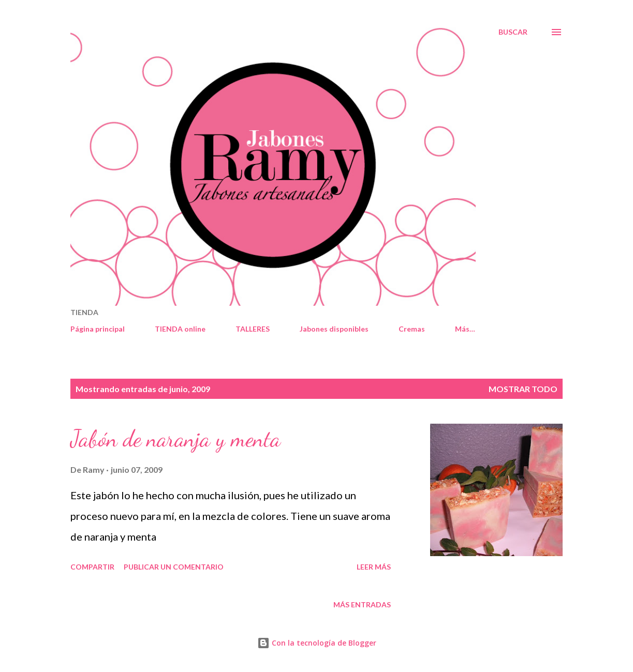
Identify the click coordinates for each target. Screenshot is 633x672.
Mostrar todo (523, 389)
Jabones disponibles (334, 329)
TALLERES (253, 329)
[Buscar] (513, 32)
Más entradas (362, 604)
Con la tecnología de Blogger (317, 643)
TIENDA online (180, 329)
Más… (465, 329)
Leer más (374, 567)
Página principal (98, 329)
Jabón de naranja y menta (175, 439)
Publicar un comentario (174, 567)
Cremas (412, 329)
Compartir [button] (92, 567)
